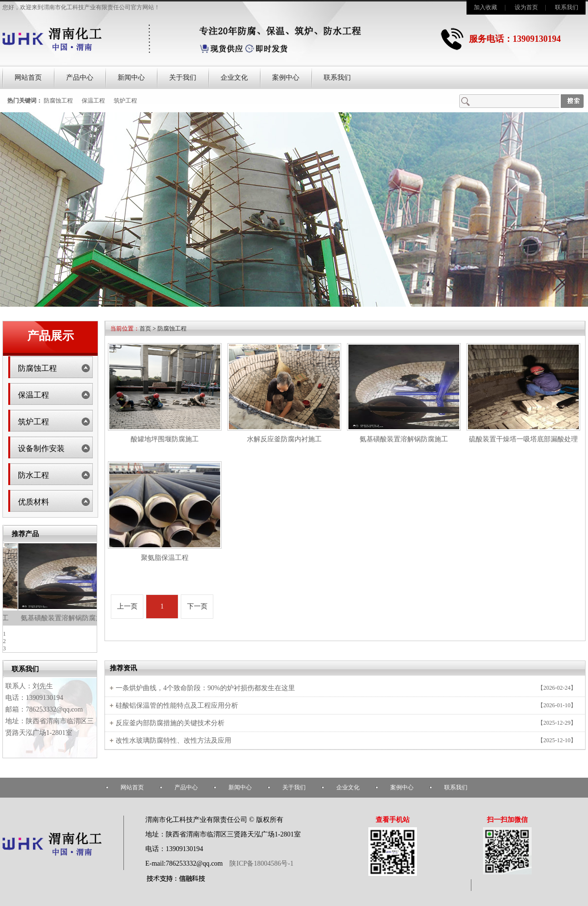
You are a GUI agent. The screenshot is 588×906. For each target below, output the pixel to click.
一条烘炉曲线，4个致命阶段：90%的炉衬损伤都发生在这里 (205, 688)
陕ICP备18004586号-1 (261, 863)
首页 (145, 329)
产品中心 (80, 78)
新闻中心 (131, 78)
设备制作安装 (41, 448)
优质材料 (34, 502)
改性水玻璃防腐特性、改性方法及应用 (173, 740)
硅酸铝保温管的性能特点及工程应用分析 (177, 706)
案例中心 (286, 78)
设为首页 (526, 7)
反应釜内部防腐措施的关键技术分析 (170, 723)
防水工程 (34, 475)
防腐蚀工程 (58, 101)
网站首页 (28, 78)
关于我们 (183, 78)
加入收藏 (485, 7)
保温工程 (93, 101)
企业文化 (234, 78)
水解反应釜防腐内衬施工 (50, 618)
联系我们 (567, 7)
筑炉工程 (125, 101)
